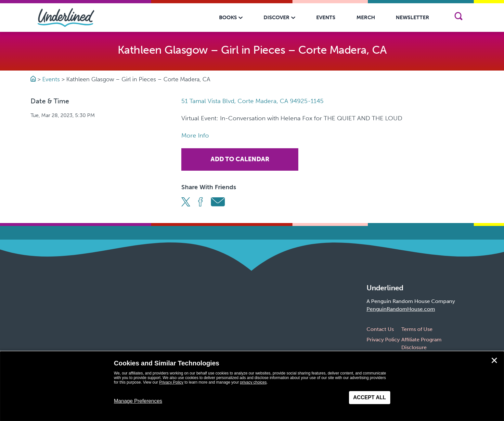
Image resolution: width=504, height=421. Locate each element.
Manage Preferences (138, 401)
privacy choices (253, 382)
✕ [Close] (494, 361)
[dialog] (252, 386)
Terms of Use (417, 329)
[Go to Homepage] (34, 79)
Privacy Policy (383, 340)
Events (51, 79)
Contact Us (380, 329)
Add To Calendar (240, 159)
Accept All (370, 397)
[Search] (459, 17)
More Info (195, 136)
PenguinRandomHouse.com (401, 309)
